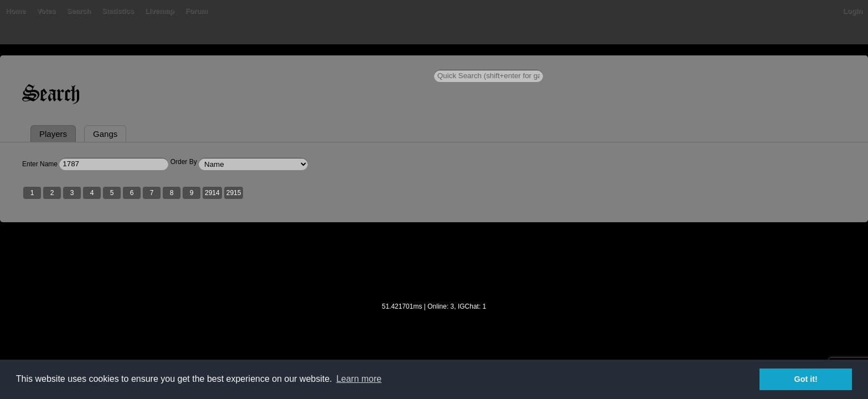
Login (696, 63)
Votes (232, 63)
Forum (382, 63)
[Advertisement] (434, 322)
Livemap (346, 63)
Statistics (304, 63)
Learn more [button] (359, 379)
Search (264, 63)
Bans (203, 63)
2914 (370, 245)
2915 (391, 245)
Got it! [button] (806, 379)
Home (173, 63)
